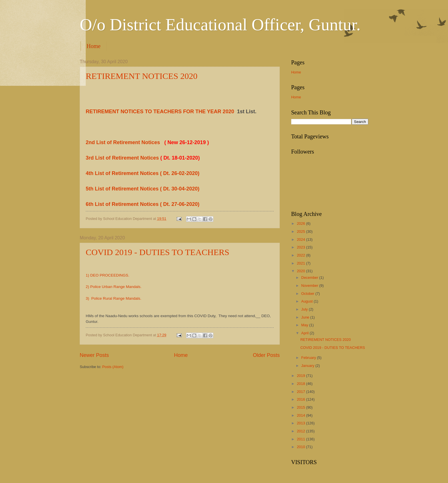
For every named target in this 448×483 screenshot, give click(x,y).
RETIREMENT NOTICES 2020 (142, 76)
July (305, 309)
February (309, 358)
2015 (301, 407)
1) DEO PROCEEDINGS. (107, 275)
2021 (301, 263)
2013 (301, 423)
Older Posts (266, 355)
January (308, 366)
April (305, 333)
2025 (301, 231)
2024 (301, 239)
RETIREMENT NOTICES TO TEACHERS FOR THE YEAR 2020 (160, 112)
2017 (301, 392)
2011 (301, 439)
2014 (301, 415)
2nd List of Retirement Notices (124, 142)
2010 (301, 447)
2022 (301, 255)
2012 (301, 431)
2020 (301, 271)
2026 (301, 223)
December (310, 278)
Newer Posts (94, 355)
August (307, 301)
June (306, 317)
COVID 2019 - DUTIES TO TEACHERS (158, 252)
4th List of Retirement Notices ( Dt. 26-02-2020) (143, 173)
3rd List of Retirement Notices (123, 158)
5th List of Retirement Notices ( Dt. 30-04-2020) (143, 189)
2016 (301, 399)
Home (94, 46)
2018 (301, 384)
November (310, 286)
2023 (301, 247)
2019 (301, 376)
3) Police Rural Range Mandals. (114, 298)
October (308, 294)
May (305, 325)
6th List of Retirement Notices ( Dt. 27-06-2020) (143, 204)
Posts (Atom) (113, 367)
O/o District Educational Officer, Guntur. (220, 25)
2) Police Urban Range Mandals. (114, 287)
